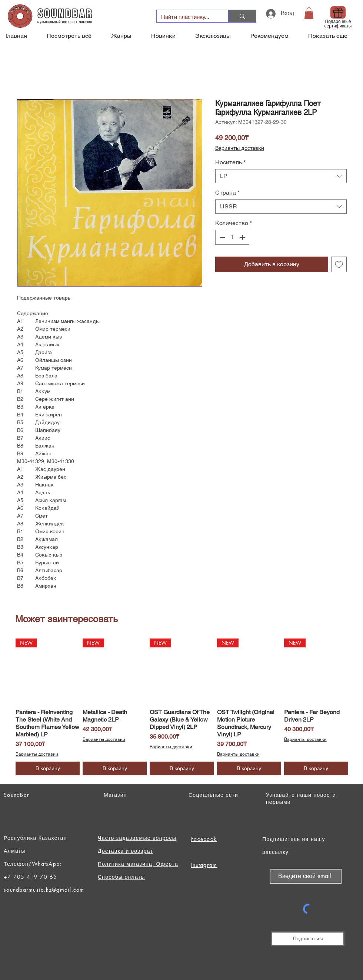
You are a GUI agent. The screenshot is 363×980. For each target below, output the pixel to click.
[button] (309, 13)
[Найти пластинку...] (187, 17)
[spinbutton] (232, 237)
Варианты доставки (240, 148)
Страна (227, 193)
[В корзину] (48, 768)
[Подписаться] (308, 939)
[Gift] (338, 12)
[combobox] (281, 176)
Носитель (230, 162)
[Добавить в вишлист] (339, 264)
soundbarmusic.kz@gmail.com (44, 890)
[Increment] (243, 237)
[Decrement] (222, 237)
